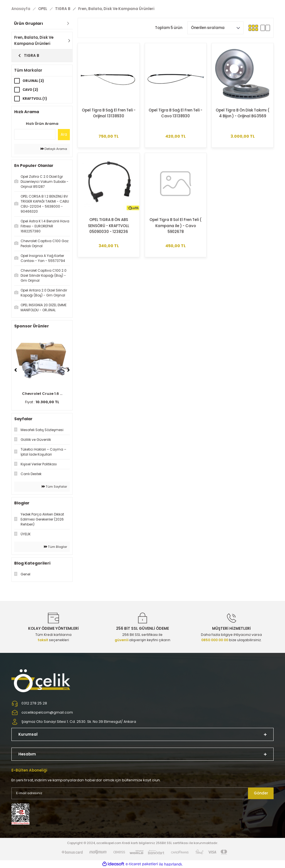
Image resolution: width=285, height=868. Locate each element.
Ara (64, 134)
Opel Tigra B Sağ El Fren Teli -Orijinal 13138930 (109, 113)
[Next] (68, 370)
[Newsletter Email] (142, 793)
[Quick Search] (35, 134)
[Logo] (41, 680)
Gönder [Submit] (261, 793)
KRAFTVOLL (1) (35, 99)
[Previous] (16, 370)
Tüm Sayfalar (54, 487)
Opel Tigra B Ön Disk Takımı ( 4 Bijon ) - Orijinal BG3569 (243, 113)
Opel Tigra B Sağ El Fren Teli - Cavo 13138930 (175, 113)
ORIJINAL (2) (33, 81)
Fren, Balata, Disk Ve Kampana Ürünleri (116, 9)
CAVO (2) (30, 90)
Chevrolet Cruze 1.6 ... (42, 394)
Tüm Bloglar (56, 547)
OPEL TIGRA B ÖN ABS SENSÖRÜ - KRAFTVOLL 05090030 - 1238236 (109, 226)
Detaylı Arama (54, 149)
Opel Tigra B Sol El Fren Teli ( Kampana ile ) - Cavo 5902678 (175, 226)
